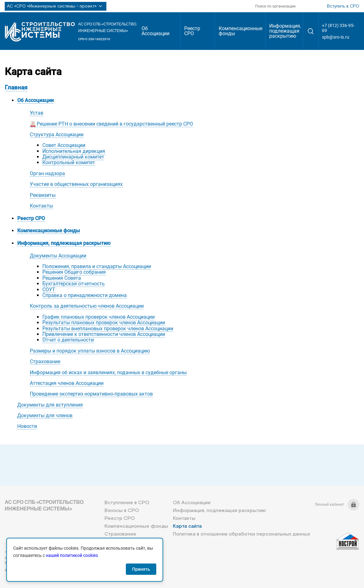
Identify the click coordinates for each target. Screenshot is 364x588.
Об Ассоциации (155, 31)
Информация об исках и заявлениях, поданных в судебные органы (108, 372)
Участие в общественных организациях (76, 184)
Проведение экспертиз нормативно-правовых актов (91, 394)
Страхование (45, 361)
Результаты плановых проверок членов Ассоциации (104, 323)
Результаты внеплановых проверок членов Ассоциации (108, 329)
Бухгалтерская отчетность (74, 284)
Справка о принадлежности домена (85, 295)
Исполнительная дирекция (74, 151)
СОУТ (49, 290)
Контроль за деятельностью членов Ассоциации (87, 306)
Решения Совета (62, 278)
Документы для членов (45, 415)
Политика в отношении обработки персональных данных (241, 534)
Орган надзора (47, 173)
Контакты (41, 206)
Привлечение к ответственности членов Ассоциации (104, 334)
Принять (141, 569)
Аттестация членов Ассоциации (67, 383)
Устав (37, 113)
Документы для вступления (50, 405)
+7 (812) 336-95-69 (338, 28)
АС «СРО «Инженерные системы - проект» (56, 6)
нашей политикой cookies (72, 555)
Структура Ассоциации (57, 135)
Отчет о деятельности (68, 340)
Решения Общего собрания (74, 272)
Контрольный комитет (69, 162)
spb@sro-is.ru (336, 37)
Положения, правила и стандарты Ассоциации (97, 266)
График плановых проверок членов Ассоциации (99, 317)
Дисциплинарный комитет (73, 157)
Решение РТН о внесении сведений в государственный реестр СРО (115, 124)
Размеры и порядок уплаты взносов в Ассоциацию (90, 351)
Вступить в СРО (343, 6)
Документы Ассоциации (58, 256)
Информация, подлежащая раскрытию (285, 31)
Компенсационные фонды (241, 31)
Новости (27, 426)
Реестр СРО (192, 31)
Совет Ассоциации (64, 145)
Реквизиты (43, 195)
